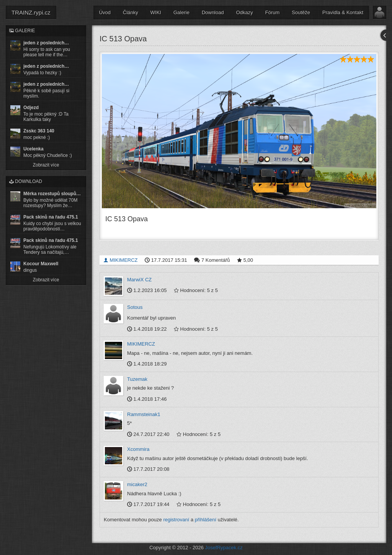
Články (131, 12)
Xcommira (138, 449)
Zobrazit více (46, 165)
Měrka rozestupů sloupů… (52, 194)
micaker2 (137, 484)
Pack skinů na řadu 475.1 (51, 217)
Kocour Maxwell (41, 264)
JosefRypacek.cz (224, 547)
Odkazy (245, 12)
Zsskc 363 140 (39, 131)
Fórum (273, 12)
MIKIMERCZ (121, 260)
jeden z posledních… (46, 43)
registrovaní (176, 519)
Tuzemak (137, 379)
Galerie (181, 12)
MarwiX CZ (139, 279)
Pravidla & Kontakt (343, 12)
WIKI (156, 12)
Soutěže (301, 12)
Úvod (105, 12)
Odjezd (31, 108)
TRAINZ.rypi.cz (31, 12)
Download (213, 12)
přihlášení (206, 519)
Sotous (135, 307)
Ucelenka (33, 149)
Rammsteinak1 (144, 414)
